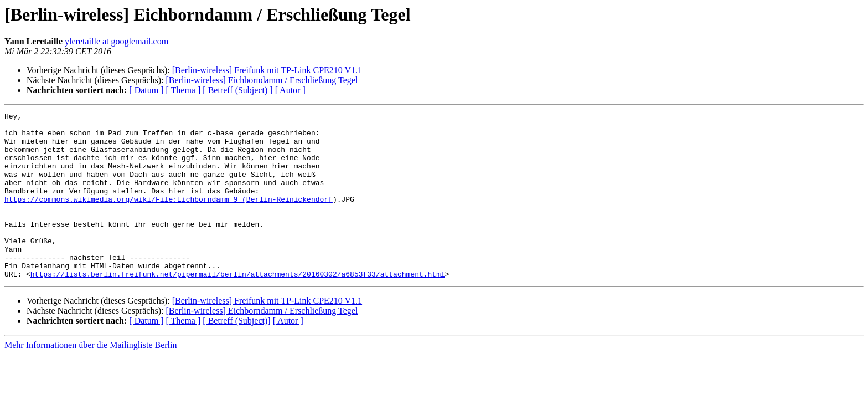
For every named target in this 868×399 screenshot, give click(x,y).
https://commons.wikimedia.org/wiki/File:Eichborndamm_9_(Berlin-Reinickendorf (169, 217)
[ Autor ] (290, 90)
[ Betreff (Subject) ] (237, 90)
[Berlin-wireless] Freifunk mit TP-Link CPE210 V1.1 (267, 70)
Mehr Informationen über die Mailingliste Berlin (91, 378)
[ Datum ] (146, 90)
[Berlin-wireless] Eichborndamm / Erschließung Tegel (262, 80)
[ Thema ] (184, 90)
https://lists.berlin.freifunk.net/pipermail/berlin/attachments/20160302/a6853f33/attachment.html (238, 307)
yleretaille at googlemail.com (117, 41)
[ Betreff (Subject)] (236, 354)
